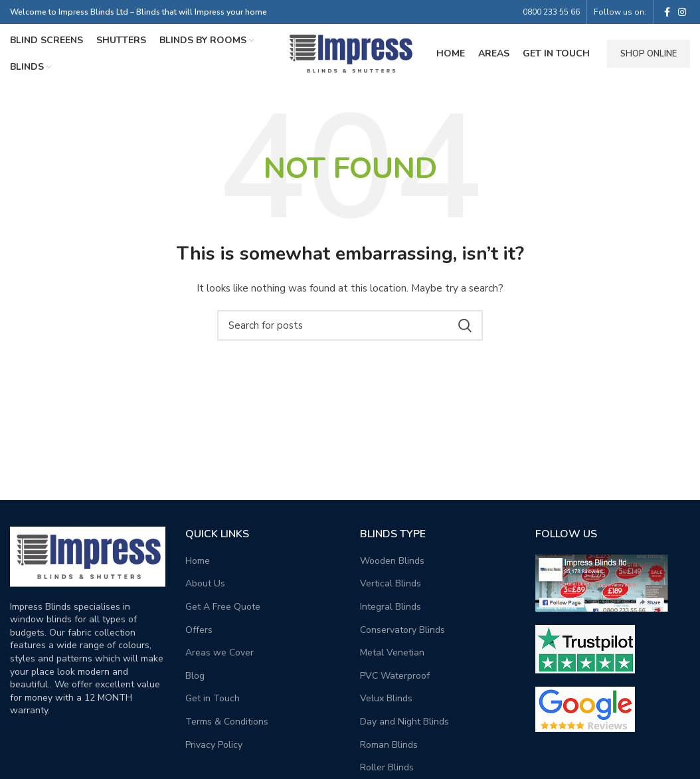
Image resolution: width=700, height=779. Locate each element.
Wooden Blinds (392, 561)
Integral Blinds (391, 607)
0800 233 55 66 (551, 12)
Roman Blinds (389, 745)
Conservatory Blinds (402, 630)
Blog (195, 676)
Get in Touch (213, 698)
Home (198, 561)
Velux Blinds (386, 698)
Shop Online (649, 54)
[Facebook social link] (667, 12)
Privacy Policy (214, 745)
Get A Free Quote (223, 607)
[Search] (350, 325)
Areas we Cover (219, 652)
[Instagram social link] (682, 12)
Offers (199, 630)
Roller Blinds (387, 767)
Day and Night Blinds (404, 722)
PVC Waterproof (395, 676)
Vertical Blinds (391, 583)
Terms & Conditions (227, 722)
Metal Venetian (392, 652)
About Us (205, 583)
